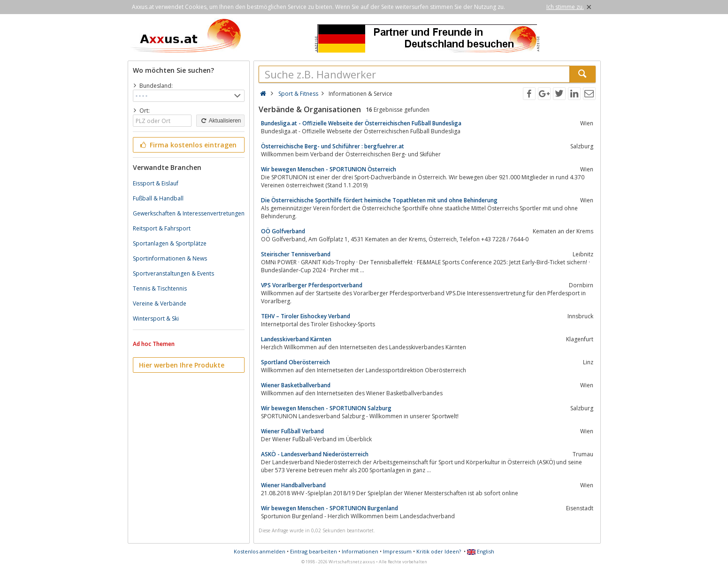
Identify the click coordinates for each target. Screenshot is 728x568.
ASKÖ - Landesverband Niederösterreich (315, 454)
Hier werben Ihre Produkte (182, 365)
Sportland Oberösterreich (295, 362)
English (481, 551)
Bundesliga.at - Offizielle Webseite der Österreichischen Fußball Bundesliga (361, 123)
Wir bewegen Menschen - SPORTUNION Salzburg (326, 408)
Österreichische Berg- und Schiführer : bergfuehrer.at (333, 146)
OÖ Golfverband (283, 231)
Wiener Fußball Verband (292, 431)
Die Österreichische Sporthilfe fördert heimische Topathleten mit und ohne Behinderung (379, 200)
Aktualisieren (220, 121)
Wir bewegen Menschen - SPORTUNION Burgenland (330, 508)
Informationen (360, 551)
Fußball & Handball (158, 198)
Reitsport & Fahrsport (162, 228)
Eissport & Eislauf (156, 183)
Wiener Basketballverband (296, 385)
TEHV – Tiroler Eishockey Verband (306, 316)
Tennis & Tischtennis (160, 288)
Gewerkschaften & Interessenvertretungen (189, 213)
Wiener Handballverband (293, 485)
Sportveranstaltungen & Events (173, 273)
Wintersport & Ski (156, 319)
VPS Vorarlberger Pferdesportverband (312, 285)
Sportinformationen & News (170, 258)
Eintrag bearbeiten (314, 551)
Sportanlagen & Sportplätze (170, 243)
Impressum (397, 551)
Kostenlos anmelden (260, 551)
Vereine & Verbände (160, 303)
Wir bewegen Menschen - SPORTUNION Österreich (329, 169)
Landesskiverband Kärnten (296, 339)
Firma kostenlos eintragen (188, 145)
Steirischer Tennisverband (296, 254)
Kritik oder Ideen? (439, 551)
